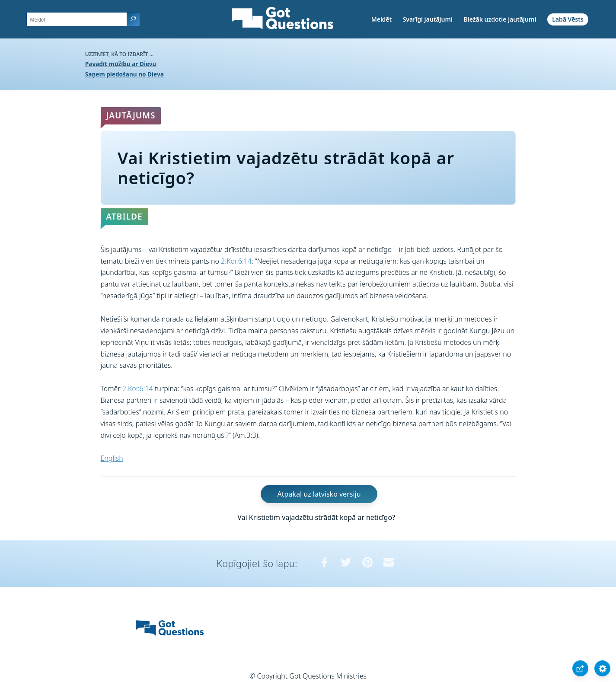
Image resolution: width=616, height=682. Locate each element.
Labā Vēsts (568, 19)
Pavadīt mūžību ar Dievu (121, 64)
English (112, 458)
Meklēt (381, 19)
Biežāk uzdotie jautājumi (500, 19)
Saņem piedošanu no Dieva (124, 74)
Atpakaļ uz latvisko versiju (319, 494)
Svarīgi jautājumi (428, 19)
